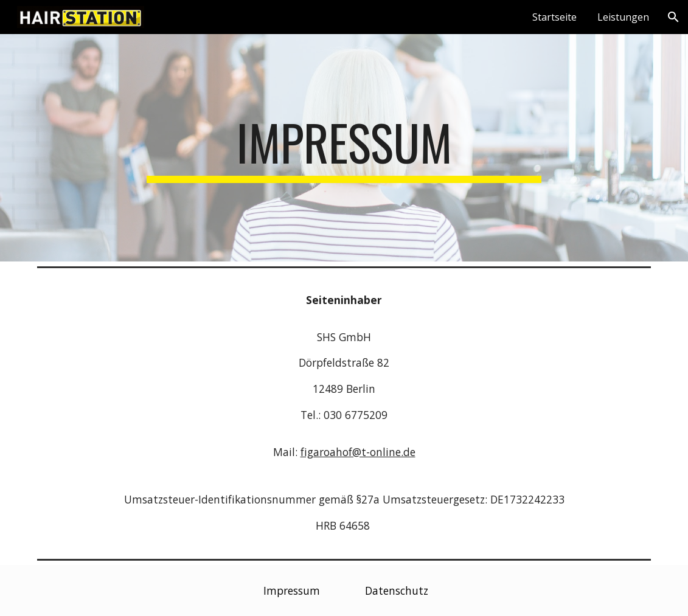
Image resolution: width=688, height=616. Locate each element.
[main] (344, 148)
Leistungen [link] (623, 17)
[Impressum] (292, 591)
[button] (673, 17)
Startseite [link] (554, 17)
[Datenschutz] (396, 591)
